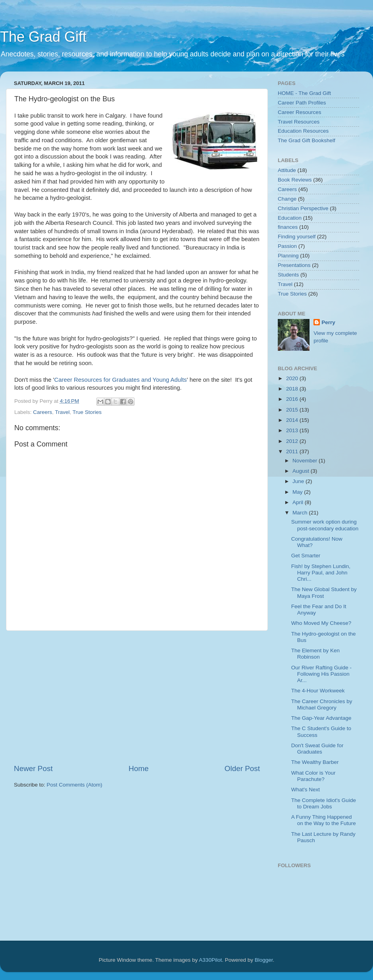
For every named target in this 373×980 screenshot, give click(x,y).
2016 (293, 399)
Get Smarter (306, 556)
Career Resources (300, 112)
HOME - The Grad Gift (304, 93)
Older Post (242, 768)
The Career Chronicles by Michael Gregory (322, 705)
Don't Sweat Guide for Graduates (317, 749)
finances (288, 227)
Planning (288, 256)
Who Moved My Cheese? (321, 623)
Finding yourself (297, 237)
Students (288, 275)
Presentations (294, 265)
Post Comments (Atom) (75, 785)
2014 (293, 420)
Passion (287, 246)
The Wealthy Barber (315, 762)
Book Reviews (295, 180)
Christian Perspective (303, 208)
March (301, 513)
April (299, 502)
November (306, 461)
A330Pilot (210, 960)
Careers (42, 412)
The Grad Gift (43, 37)
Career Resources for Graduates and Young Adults (121, 380)
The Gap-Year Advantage (321, 718)
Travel (62, 412)
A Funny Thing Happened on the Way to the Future (324, 820)
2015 (293, 410)
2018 (293, 389)
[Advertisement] (158, 697)
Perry (328, 322)
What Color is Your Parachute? (313, 776)
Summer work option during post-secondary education (325, 525)
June (299, 481)
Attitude (287, 170)
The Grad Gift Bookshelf (307, 140)
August (302, 471)
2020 (293, 378)
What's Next (306, 790)
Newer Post (33, 768)
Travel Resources (299, 122)
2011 (293, 451)
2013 (293, 430)
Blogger (264, 960)
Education (290, 218)
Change (287, 199)
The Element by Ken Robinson (315, 654)
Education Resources (303, 131)
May (298, 492)
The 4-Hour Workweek (318, 691)
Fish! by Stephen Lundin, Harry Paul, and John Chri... (321, 573)
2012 (293, 441)
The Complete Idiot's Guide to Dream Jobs (324, 803)
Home (138, 768)
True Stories (87, 412)
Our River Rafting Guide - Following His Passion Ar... (321, 674)
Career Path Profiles (302, 103)
